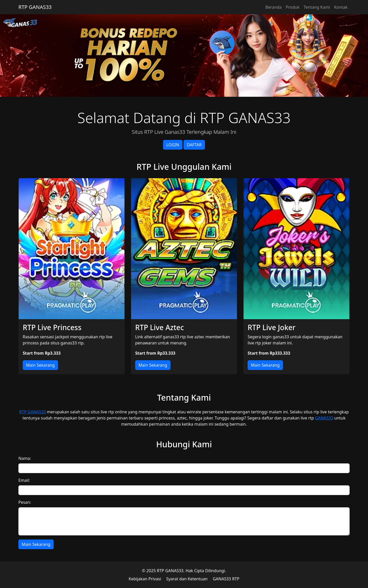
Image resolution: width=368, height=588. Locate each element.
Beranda (274, 7)
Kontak (341, 7)
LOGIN (173, 145)
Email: (24, 480)
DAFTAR (194, 145)
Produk (293, 7)
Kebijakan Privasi (145, 579)
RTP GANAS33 (35, 7)
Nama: (25, 458)
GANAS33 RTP (226, 579)
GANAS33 (324, 418)
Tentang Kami (317, 7)
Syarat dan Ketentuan (187, 579)
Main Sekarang (40, 365)
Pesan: (25, 502)
